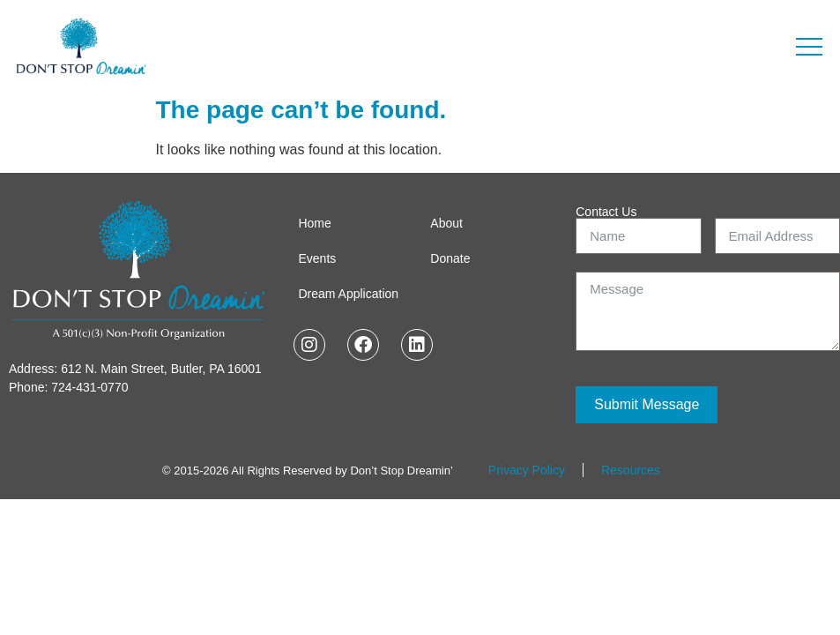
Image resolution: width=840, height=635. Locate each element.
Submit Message (647, 404)
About (446, 223)
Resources (631, 470)
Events (317, 258)
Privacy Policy (527, 470)
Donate (450, 258)
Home (314, 223)
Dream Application (348, 294)
